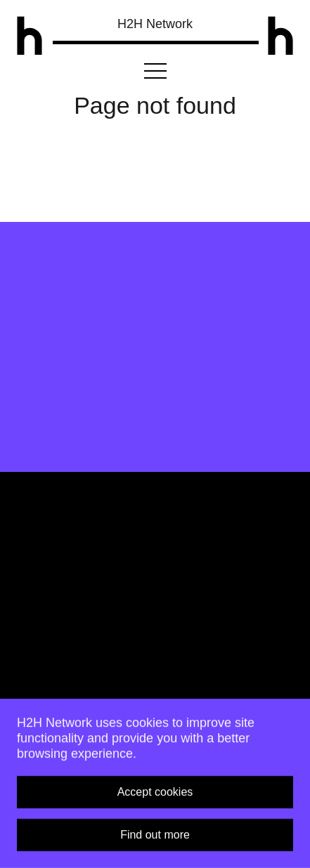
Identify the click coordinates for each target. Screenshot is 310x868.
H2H (155, 24)
